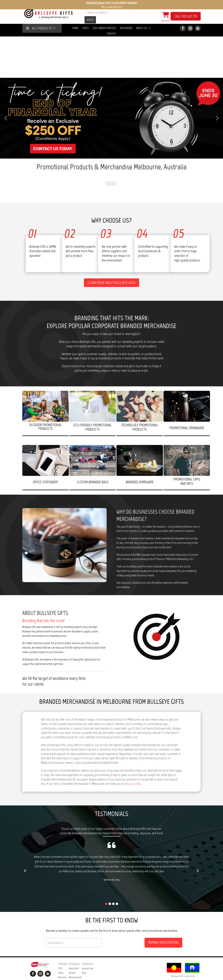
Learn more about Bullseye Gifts (111, 229)
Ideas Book (126, 28)
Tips (70, 955)
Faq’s (86, 28)
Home (75, 28)
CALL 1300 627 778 (186, 16)
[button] (111, 77)
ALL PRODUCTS (39, 28)
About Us (142, 28)
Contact (111, 34)
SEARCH (90, 20)
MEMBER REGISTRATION (163, 889)
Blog (71, 960)
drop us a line (132, 731)
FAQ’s (71, 937)
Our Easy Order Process (73, 946)
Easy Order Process (104, 28)
